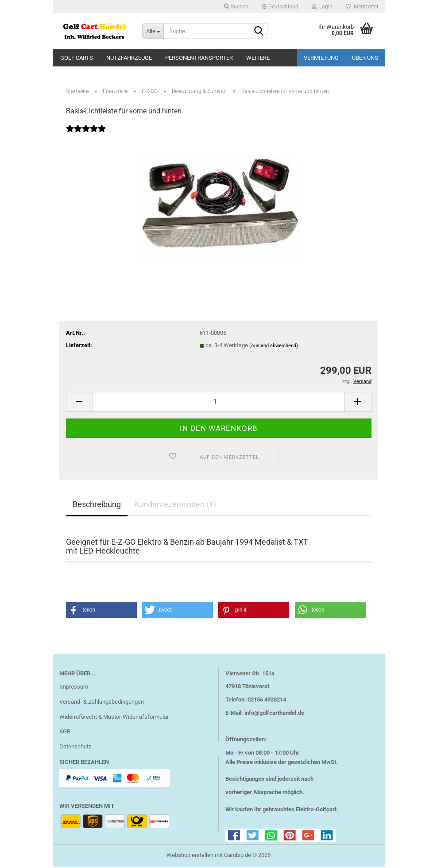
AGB (65, 733)
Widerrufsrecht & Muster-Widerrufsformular (114, 718)
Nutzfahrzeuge (129, 58)
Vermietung (321, 58)
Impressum (74, 688)
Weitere (258, 58)
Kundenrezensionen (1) (175, 506)
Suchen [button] (236, 7)
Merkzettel (362, 7)
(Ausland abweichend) (274, 347)
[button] (280, 7)
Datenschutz (75, 748)
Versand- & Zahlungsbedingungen (102, 703)
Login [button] (322, 7)
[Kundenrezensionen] (86, 136)
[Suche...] (153, 31)
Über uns (365, 58)
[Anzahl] (219, 403)
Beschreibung (97, 506)
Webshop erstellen (190, 856)
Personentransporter (199, 58)
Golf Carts (77, 58)
